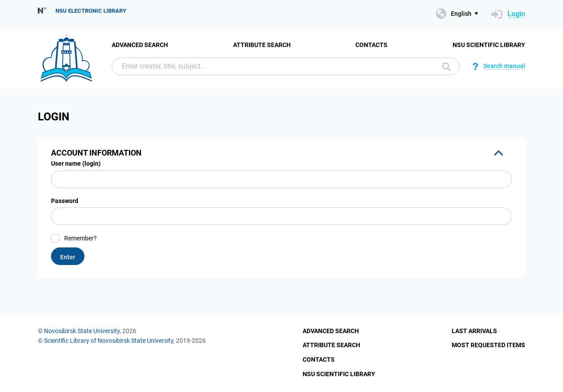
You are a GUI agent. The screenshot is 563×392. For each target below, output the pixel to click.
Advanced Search (140, 45)
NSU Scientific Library (489, 45)
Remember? (80, 238)
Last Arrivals (474, 331)
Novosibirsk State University (82, 331)
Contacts (371, 45)
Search (446, 67)
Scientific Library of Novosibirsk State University (109, 341)
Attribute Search (262, 45)
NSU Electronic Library (91, 11)
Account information (96, 153)
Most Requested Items (488, 345)
